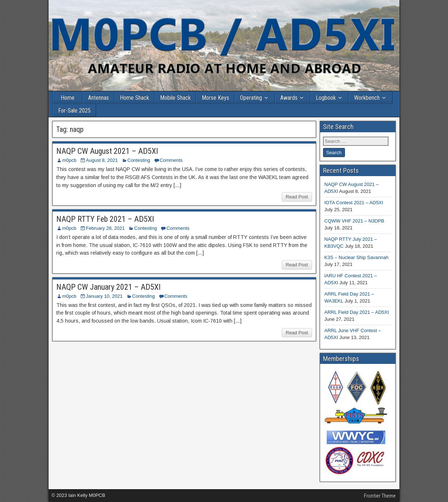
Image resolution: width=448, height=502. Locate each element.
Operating (251, 98)
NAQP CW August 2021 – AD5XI (107, 151)
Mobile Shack (175, 98)
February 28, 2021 (105, 228)
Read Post (297, 197)
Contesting (139, 160)
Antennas (98, 98)
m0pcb (69, 160)
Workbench (367, 98)
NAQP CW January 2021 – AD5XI (109, 287)
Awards (289, 98)
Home (68, 98)
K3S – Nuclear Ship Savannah (357, 257)
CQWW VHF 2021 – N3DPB (354, 221)
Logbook (326, 98)
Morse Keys (215, 98)
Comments (171, 160)
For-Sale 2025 (74, 111)
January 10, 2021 (104, 296)
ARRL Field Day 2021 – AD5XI (357, 312)
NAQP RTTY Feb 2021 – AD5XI (105, 219)
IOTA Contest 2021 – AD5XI (354, 203)
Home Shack (134, 98)
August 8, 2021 (102, 160)
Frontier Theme (380, 496)
